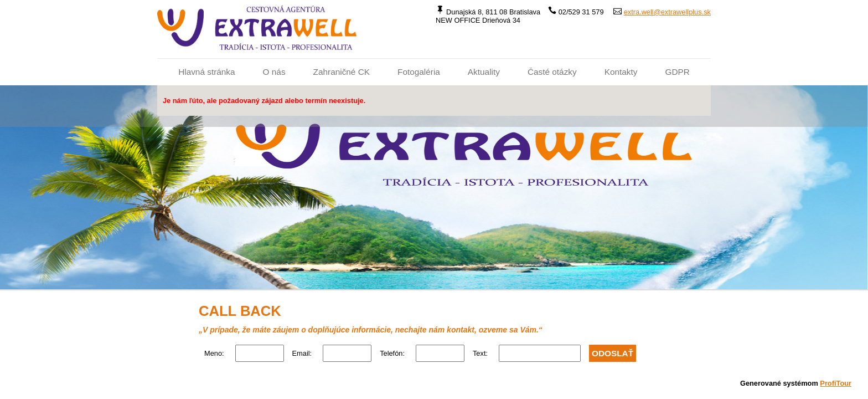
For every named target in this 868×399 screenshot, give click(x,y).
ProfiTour (836, 383)
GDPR (677, 72)
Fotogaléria (419, 72)
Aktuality (484, 72)
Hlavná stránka (206, 72)
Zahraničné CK (342, 72)
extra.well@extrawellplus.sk (667, 12)
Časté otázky (552, 72)
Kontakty (621, 72)
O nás (274, 72)
